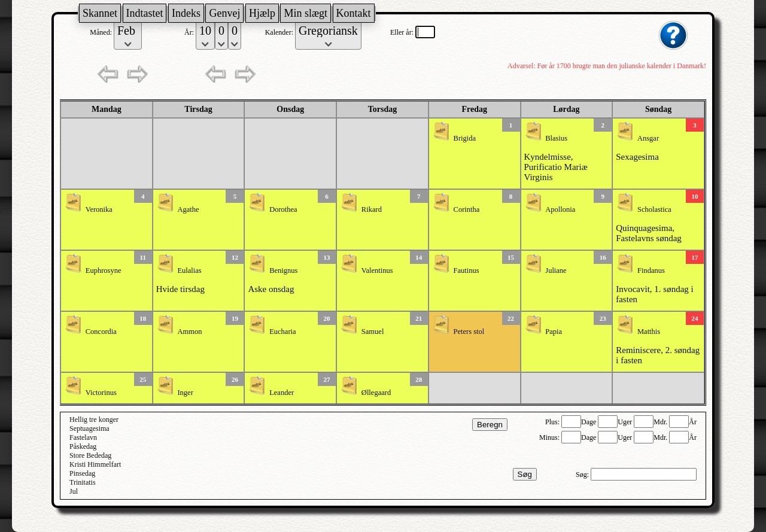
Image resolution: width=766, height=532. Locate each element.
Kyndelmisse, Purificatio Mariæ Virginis (556, 167)
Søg (525, 474)
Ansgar (648, 138)
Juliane (556, 270)
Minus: (550, 437)
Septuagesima (89, 428)
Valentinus (377, 270)
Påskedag (83, 446)
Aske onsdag (271, 289)
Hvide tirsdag (180, 289)
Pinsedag (82, 473)
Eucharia (282, 332)
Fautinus (466, 270)
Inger (185, 393)
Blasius (556, 138)
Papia (554, 332)
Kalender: (280, 32)
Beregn (490, 425)
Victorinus (101, 393)
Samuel (373, 332)
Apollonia (560, 209)
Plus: (553, 422)
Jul (74, 491)
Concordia (101, 332)
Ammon (189, 332)
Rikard (372, 209)
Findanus (651, 270)
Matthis (649, 332)
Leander (282, 393)
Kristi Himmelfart (95, 464)
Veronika (99, 209)
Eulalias (189, 270)
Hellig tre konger (94, 419)
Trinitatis (83, 482)
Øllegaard (376, 393)
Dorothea (283, 209)
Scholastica (654, 209)
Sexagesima (637, 157)
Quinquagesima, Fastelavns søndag (649, 233)
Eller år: (403, 32)
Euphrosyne (104, 270)
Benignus (283, 270)
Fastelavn (83, 437)
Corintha (467, 209)
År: (190, 32)
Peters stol (469, 332)
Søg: (583, 475)
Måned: (102, 32)
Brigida (465, 138)
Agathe (188, 209)
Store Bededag (90, 455)
